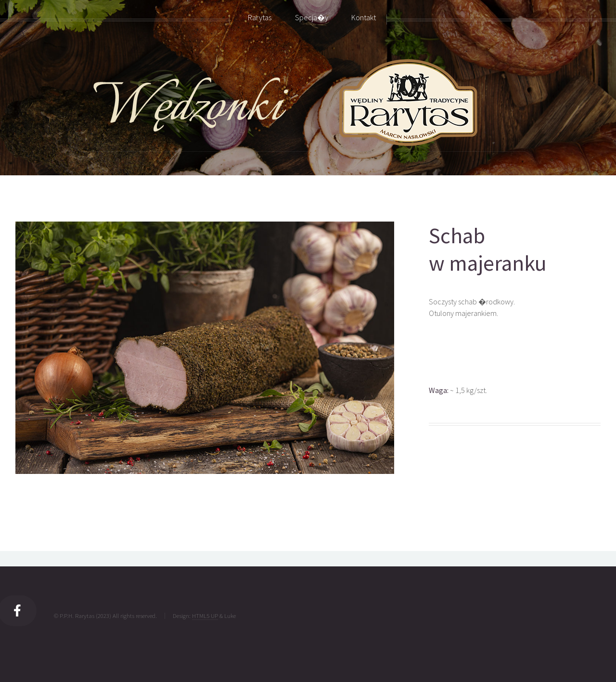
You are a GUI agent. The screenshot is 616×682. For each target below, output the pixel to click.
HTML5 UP (205, 616)
